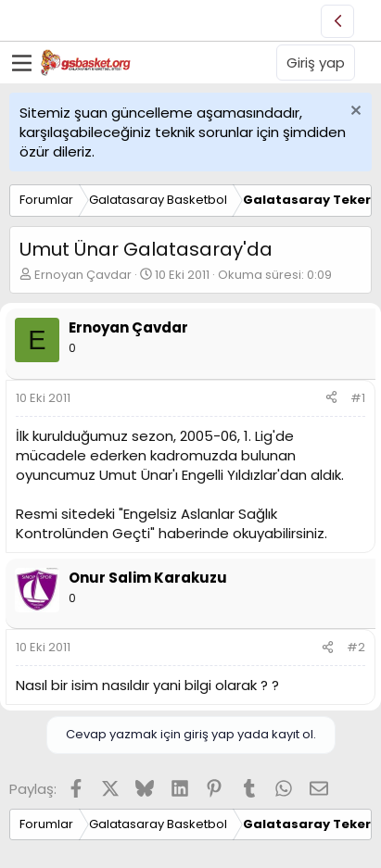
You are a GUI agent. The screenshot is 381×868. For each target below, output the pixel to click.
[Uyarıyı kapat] (354, 113)
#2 (356, 647)
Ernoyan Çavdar (83, 275)
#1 (358, 398)
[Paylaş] (331, 398)
